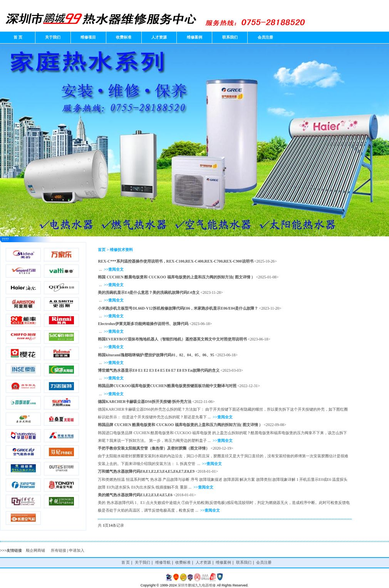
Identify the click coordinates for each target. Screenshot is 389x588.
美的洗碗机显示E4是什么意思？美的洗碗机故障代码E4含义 (149, 292)
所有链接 (59, 550)
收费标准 (124, 37)
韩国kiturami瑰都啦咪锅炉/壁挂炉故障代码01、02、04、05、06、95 (156, 355)
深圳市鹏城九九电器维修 (197, 585)
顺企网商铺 (35, 550)
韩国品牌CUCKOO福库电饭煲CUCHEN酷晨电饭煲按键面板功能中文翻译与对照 (167, 386)
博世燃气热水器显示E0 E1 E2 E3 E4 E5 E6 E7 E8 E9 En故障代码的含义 (158, 370)
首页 (102, 250)
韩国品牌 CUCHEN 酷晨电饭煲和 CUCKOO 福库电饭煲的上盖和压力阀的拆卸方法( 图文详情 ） (180, 425)
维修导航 (163, 562)
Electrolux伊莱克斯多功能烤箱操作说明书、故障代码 (143, 324)
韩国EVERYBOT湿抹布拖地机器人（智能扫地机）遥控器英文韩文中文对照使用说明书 (172, 339)
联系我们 (230, 37)
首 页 (18, 37)
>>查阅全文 (114, 269)
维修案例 (194, 37)
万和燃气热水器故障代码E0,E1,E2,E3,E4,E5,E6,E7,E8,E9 (146, 471)
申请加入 (77, 550)
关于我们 (53, 37)
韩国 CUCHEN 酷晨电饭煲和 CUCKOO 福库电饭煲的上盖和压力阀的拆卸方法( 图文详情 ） (176, 277)
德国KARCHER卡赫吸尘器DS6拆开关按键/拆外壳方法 (144, 402)
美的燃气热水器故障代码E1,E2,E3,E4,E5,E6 (135, 495)
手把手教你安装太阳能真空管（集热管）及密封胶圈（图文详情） (154, 448)
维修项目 (88, 37)
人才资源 (159, 37)
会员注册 (265, 37)
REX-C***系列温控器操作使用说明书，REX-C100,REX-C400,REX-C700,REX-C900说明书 (175, 261)
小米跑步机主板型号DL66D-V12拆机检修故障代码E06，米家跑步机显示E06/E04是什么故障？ (178, 308)
